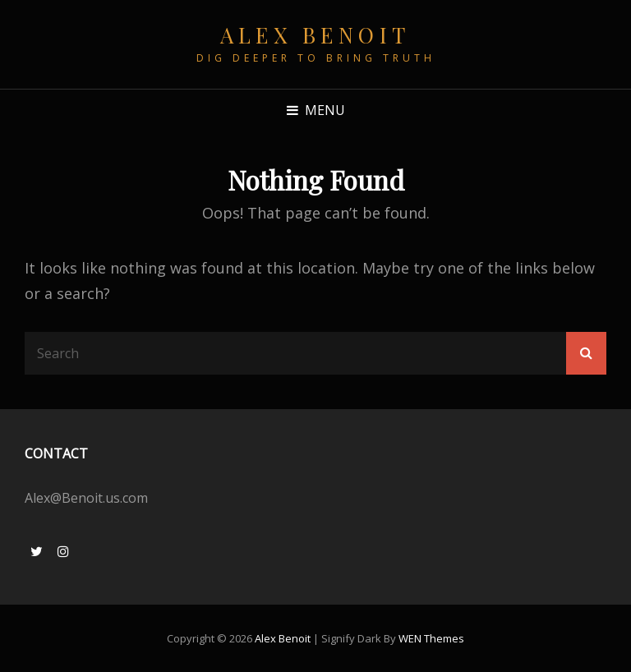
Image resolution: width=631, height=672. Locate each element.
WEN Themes (431, 638)
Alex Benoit (315, 35)
